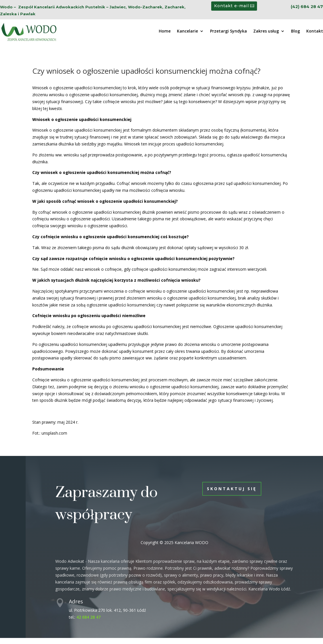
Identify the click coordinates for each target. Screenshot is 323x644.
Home (165, 31)
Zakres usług (266, 31)
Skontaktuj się (232, 489)
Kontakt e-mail (232, 6)
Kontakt (315, 31)
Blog (295, 31)
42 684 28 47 (88, 617)
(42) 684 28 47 (307, 7)
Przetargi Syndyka (228, 31)
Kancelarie (187, 31)
